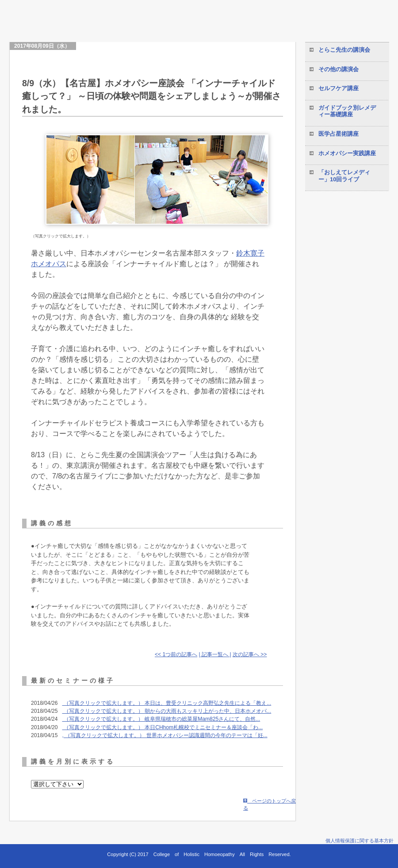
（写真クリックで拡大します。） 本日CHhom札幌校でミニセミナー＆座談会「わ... (162, 727)
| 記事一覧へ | (215, 654)
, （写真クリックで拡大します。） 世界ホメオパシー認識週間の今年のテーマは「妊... (165, 735)
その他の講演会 (339, 69)
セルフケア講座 (339, 88)
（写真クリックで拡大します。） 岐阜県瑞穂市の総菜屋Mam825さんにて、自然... (161, 719)
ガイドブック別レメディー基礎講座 (347, 111)
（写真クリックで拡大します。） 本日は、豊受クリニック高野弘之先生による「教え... (166, 703)
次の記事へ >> (250, 654)
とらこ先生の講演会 (344, 50)
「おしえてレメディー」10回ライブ (344, 176)
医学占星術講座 (339, 134)
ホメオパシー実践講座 (347, 153)
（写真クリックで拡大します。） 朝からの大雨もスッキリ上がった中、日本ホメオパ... (166, 711)
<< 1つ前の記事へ (176, 654)
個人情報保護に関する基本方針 (360, 841)
